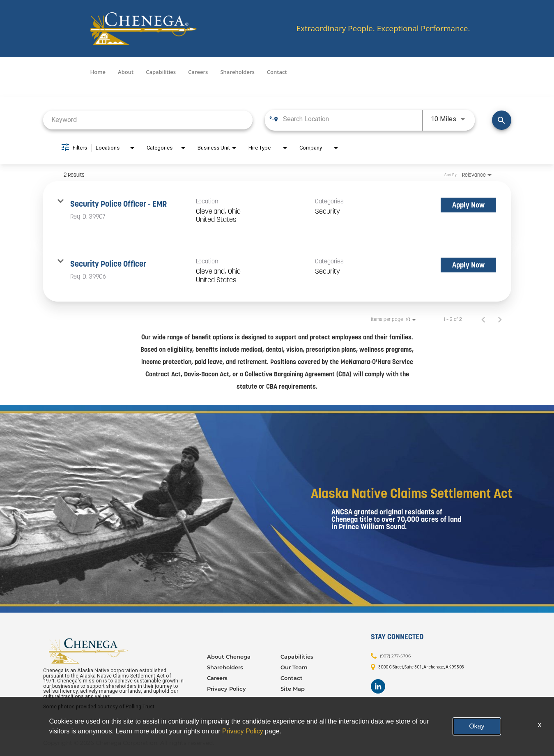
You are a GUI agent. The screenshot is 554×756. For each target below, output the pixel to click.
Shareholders (237, 72)
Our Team (294, 667)
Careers (198, 72)
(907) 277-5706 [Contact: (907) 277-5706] (395, 656)
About (126, 72)
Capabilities (161, 72)
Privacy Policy (226, 689)
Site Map (293, 689)
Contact (277, 72)
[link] (277, 211)
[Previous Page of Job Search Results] (483, 319)
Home (98, 72)
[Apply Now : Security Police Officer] (468, 265)
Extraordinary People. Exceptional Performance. (383, 29)
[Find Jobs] (502, 120)
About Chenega (229, 657)
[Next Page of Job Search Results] (500, 319)
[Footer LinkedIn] (378, 686)
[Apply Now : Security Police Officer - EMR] (468, 205)
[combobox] (148, 120)
